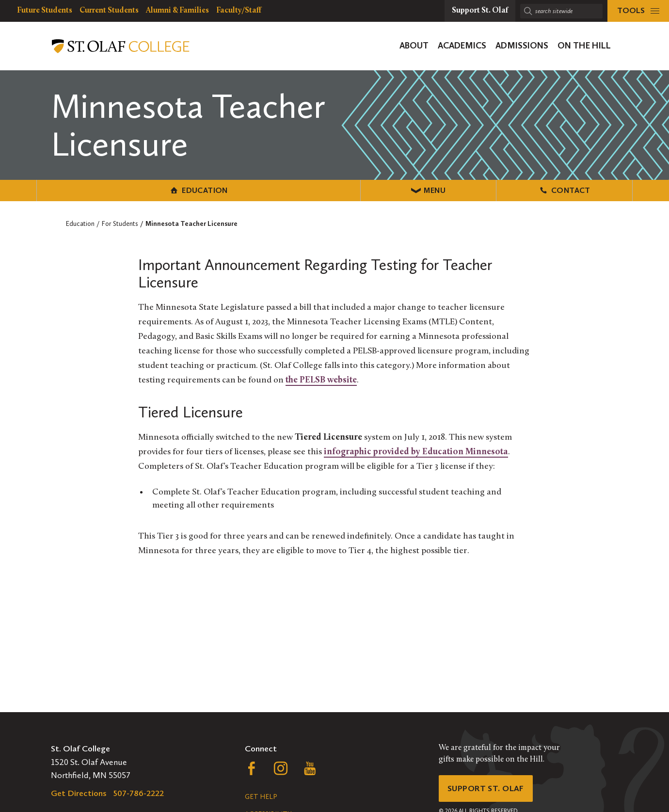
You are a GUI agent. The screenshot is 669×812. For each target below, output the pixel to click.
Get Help (261, 797)
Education (136, 190)
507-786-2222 (139, 793)
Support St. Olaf (487, 789)
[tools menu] (638, 11)
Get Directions (79, 793)
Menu (335, 190)
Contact (533, 190)
